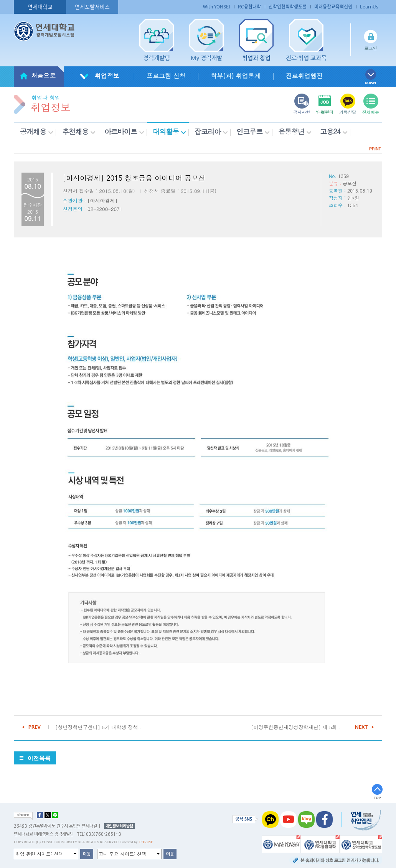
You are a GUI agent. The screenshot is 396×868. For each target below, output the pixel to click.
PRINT (375, 149)
